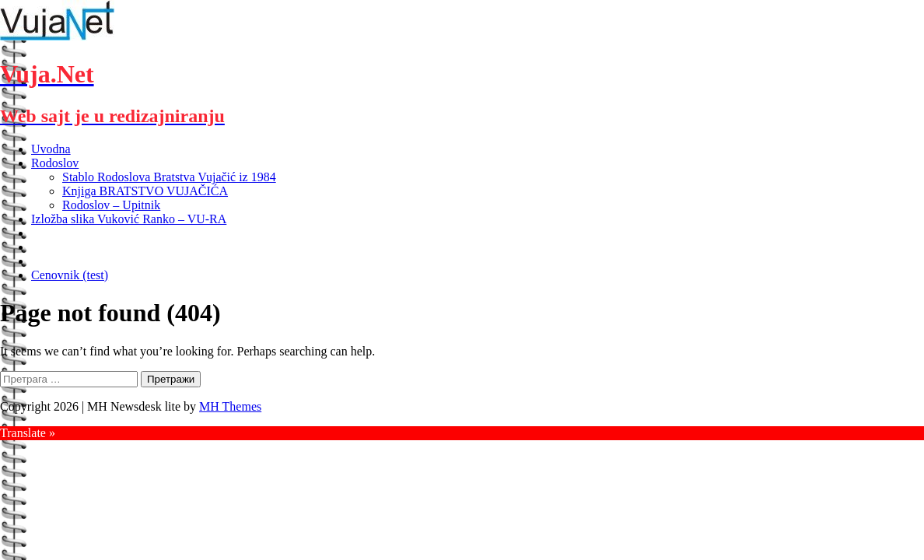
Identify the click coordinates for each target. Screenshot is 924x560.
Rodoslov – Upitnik (111, 205)
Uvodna (51, 149)
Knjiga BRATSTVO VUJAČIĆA (145, 191)
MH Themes (230, 406)
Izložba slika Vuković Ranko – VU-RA (129, 219)
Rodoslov (55, 163)
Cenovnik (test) (70, 275)
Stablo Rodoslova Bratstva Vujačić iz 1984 (169, 177)
